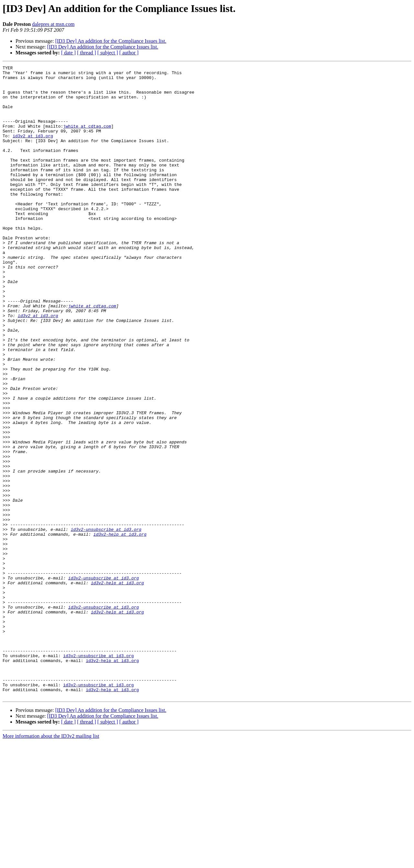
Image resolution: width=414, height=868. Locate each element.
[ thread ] (87, 53)
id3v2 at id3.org (33, 150)
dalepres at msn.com (53, 24)
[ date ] (68, 53)
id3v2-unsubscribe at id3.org (106, 622)
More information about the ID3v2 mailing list (51, 862)
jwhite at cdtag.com (87, 139)
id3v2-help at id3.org (120, 628)
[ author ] (129, 53)
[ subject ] (108, 53)
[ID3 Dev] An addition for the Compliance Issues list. (111, 41)
